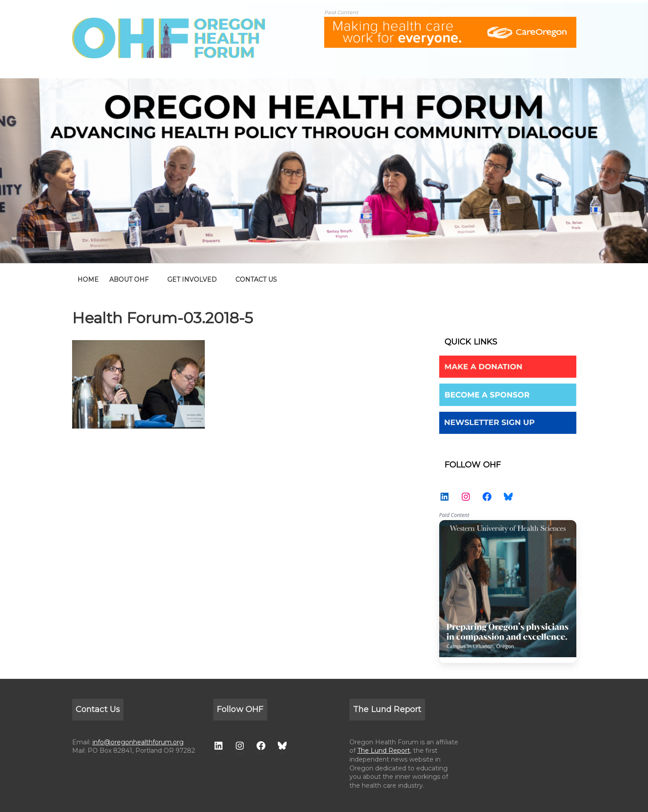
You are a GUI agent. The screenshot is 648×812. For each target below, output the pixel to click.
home (88, 280)
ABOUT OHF (129, 280)
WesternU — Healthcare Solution (508, 592)
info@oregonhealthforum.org (138, 742)
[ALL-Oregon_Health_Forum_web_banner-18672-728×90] (450, 22)
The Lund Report (384, 751)
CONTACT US (256, 280)
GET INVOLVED (192, 280)
